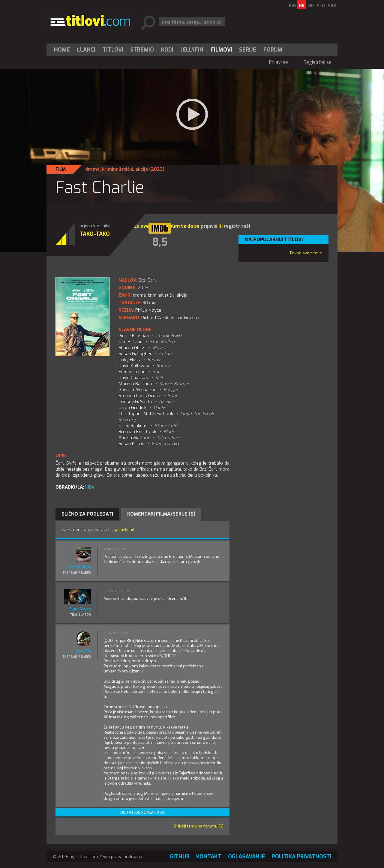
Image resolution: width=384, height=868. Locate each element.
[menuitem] (63, 50)
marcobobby (79, 567)
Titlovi (113, 50)
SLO (321, 6)
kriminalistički (117, 169)
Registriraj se (318, 62)
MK (311, 6)
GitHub (180, 857)
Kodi (167, 50)
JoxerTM (83, 651)
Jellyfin (192, 50)
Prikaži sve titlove (306, 253)
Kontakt (209, 857)
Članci (86, 50)
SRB (332, 6)
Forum (273, 50)
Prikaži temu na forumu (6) (199, 826)
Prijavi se (279, 62)
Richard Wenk (155, 318)
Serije (248, 50)
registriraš (236, 226)
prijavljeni (124, 530)
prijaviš (209, 226)
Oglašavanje (247, 857)
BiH (292, 6)
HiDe (90, 487)
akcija (142, 169)
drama (92, 169)
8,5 (160, 242)
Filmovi (221, 50)
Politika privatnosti (302, 857)
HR (302, 6)
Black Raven (80, 609)
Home (62, 50)
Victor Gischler (185, 318)
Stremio (142, 50)
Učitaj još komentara (142, 812)
